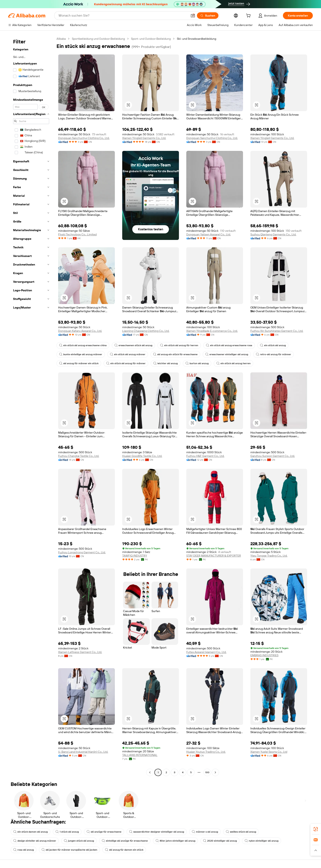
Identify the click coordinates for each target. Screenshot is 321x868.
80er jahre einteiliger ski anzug (175, 841)
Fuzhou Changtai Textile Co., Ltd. (79, 456)
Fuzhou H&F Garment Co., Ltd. (205, 456)
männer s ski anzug (205, 832)
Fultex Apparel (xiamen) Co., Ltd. (206, 652)
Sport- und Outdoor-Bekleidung (151, 39)
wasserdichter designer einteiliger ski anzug (157, 832)
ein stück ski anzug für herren (179, 345)
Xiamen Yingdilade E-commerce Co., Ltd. (212, 331)
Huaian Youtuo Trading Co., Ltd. (206, 752)
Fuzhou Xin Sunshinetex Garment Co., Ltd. (277, 331)
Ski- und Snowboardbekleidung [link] (197, 39)
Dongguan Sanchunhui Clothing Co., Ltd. (84, 138)
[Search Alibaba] (123, 16)
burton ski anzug (197, 363)
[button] (193, 16)
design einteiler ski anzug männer (35, 841)
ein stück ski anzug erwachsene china (83, 345)
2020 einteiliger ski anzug (220, 841)
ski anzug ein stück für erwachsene (175, 354)
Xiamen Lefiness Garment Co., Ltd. (80, 652)
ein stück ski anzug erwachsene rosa (229, 345)
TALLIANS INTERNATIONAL (140, 755)
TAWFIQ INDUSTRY (135, 556)
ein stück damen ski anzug (31, 832)
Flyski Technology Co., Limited (77, 234)
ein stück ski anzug (273, 345)
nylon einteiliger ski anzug (262, 841)
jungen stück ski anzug (79, 841)
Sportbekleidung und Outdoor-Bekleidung (98, 39)
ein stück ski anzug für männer (126, 363)
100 (207, 772)
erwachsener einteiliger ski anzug (227, 354)
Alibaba (61, 39)
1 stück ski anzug (67, 832)
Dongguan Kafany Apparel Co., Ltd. (80, 331)
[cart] (249, 16)
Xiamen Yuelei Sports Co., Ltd (269, 752)
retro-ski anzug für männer (274, 354)
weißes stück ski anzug (241, 832)
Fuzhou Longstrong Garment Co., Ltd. (82, 552)
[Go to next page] (215, 772)
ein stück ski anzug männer (128, 354)
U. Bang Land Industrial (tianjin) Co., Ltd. (83, 752)
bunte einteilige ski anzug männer (81, 354)
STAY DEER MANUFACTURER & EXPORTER (214, 556)
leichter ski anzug (166, 363)
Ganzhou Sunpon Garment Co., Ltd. (273, 456)
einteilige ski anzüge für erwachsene (125, 841)
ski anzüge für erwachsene (104, 832)
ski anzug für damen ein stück (124, 850)
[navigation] (31, 406)
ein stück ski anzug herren (233, 363)
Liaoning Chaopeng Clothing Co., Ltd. (146, 331)
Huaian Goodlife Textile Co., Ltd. (142, 456)
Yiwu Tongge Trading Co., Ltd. (269, 556)
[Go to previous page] (150, 772)
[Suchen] (208, 16)
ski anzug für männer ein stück (79, 363)
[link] (316, 829)
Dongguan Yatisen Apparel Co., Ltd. (209, 234)
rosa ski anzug (24, 850)
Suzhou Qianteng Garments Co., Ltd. (273, 234)
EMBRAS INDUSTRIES (264, 655)
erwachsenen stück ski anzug (133, 345)
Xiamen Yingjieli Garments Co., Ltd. (144, 138)
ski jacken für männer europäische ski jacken (69, 850)
